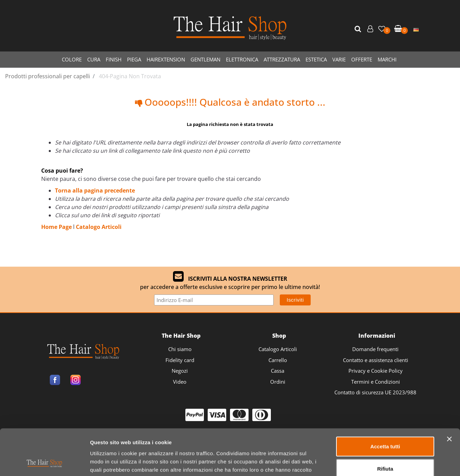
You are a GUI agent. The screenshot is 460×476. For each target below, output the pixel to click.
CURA (94, 59)
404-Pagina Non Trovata (130, 76)
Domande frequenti (375, 349)
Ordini (278, 382)
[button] (359, 29)
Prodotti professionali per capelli (48, 76)
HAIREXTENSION (166, 59)
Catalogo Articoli (99, 227)
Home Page (57, 227)
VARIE (339, 59)
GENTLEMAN (205, 59)
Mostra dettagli (361, 462)
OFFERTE (362, 59)
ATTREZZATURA (282, 59)
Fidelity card (180, 360)
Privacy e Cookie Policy (376, 371)
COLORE (72, 59)
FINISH (114, 59)
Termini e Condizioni (376, 382)
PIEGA (134, 59)
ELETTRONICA (242, 59)
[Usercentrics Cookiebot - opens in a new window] (44, 463)
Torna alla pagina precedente (95, 190)
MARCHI (387, 59)
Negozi (180, 371)
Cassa (278, 371)
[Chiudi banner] (449, 396)
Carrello (278, 360)
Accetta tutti (385, 403)
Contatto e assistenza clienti (376, 360)
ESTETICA (316, 59)
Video (180, 382)
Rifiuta (385, 426)
